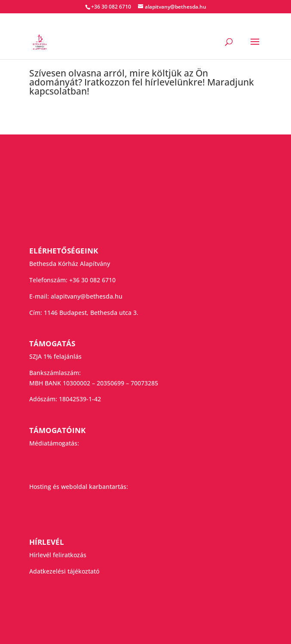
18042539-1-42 (80, 399)
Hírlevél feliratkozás (58, 555)
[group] (146, 84)
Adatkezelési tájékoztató (64, 571)
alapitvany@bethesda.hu (87, 296)
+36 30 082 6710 (92, 280)
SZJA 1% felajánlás (55, 356)
